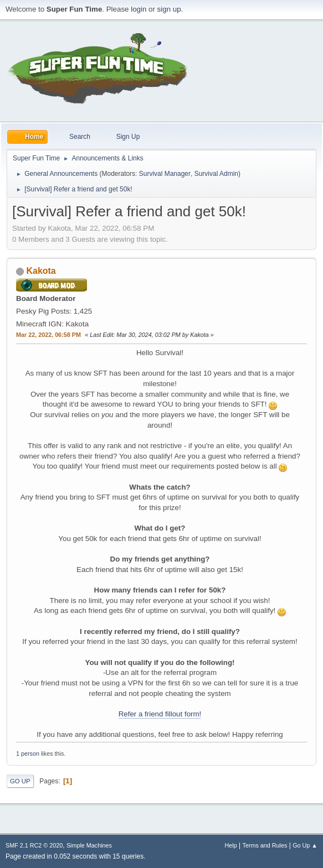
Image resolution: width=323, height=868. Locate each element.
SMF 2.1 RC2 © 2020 (34, 845)
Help (231, 845)
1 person (28, 753)
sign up (169, 9)
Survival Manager (165, 174)
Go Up (20, 781)
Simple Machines (89, 845)
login (139, 9)
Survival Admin (216, 174)
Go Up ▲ (305, 845)
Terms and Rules (265, 845)
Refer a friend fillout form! (160, 714)
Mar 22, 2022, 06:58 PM (48, 335)
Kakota (41, 271)
